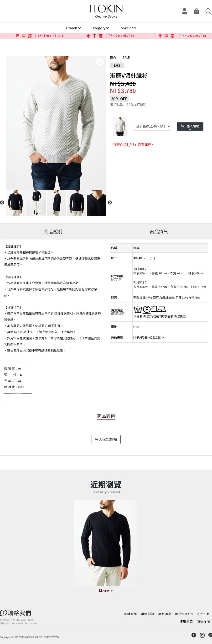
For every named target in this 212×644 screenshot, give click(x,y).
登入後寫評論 (106, 439)
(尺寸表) (117, 279)
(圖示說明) (118, 313)
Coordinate (128, 28)
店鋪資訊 (130, 614)
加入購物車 (190, 127)
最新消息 (165, 614)
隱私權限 (203, 621)
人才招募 (203, 614)
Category (98, 28)
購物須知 (148, 614)
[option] (56, 123)
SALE (126, 57)
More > (106, 591)
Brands (72, 28)
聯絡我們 (20, 613)
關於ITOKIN (184, 614)
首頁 (113, 57)
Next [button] (110, 203)
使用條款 (186, 621)
